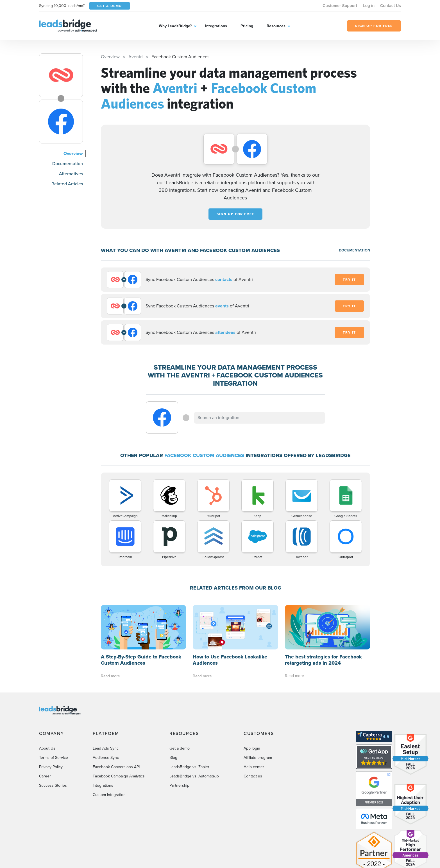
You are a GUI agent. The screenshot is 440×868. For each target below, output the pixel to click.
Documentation (68, 164)
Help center (254, 767)
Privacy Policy (51, 767)
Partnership (179, 785)
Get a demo (180, 748)
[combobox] (260, 418)
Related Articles (67, 184)
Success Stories (53, 785)
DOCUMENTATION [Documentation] (354, 250)
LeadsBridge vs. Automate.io (194, 776)
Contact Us (391, 6)
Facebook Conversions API (116, 767)
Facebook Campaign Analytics (119, 776)
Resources (276, 26)
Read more (110, 676)
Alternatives (71, 174)
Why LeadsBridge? (175, 26)
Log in (369, 6)
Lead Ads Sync (106, 748)
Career (45, 776)
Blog (173, 758)
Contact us (253, 776)
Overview (73, 153)
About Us (47, 748)
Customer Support (340, 6)
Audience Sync (106, 758)
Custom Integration (109, 795)
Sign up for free (235, 214)
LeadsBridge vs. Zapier (189, 767)
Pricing (247, 26)
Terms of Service (54, 758)
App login (252, 748)
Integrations (216, 26)
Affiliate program (258, 758)
